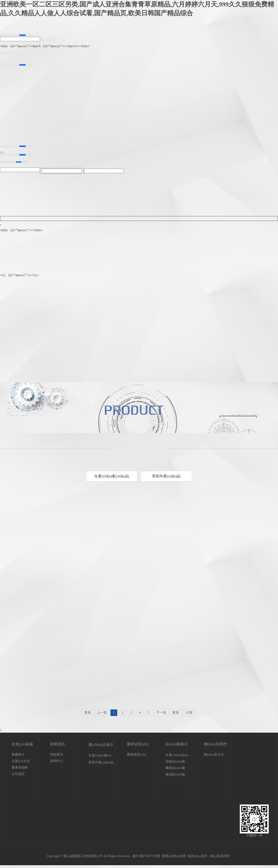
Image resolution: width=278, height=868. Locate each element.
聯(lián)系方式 (214, 757)
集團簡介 (18, 757)
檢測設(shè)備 (175, 777)
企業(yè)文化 (21, 764)
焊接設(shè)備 (175, 764)
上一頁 (102, 715)
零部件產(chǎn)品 (166, 479)
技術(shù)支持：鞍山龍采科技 (209, 859)
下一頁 (161, 715)
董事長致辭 (20, 770)
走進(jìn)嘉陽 (22, 747)
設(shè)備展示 (177, 747)
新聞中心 (57, 764)
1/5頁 (189, 715)
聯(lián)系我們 (215, 747)
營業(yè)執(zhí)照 (174, 859)
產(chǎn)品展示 (101, 747)
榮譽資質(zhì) (138, 747)
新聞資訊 (57, 747)
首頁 (88, 715)
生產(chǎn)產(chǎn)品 (112, 479)
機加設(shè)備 (175, 771)
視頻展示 (57, 757)
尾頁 (176, 715)
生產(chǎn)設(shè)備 (180, 758)
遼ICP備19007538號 (146, 859)
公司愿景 (18, 777)
